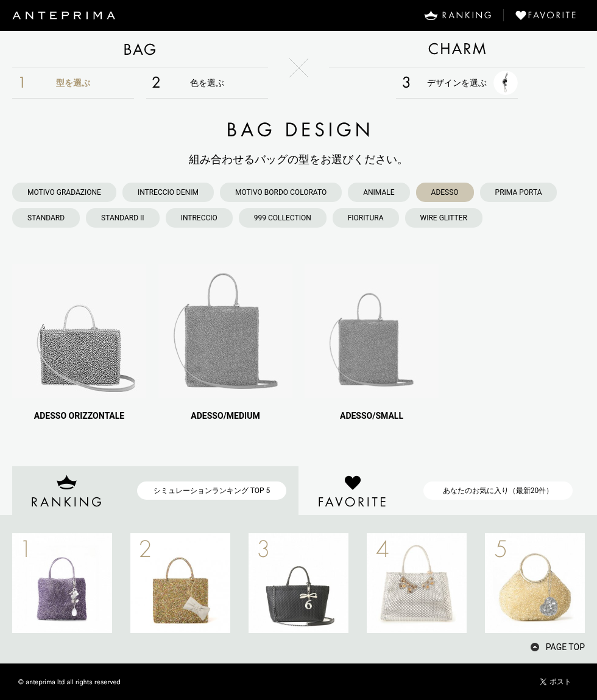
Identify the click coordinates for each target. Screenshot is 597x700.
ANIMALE (379, 192)
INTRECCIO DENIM (168, 192)
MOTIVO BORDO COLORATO (281, 192)
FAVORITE (550, 15)
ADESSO (445, 192)
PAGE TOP (565, 647)
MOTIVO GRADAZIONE (64, 192)
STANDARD (46, 218)
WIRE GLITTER (444, 218)
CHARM (457, 49)
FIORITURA (366, 218)
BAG (140, 49)
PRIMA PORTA (519, 192)
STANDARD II (123, 218)
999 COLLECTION (283, 218)
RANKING (457, 15)
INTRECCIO (199, 218)
